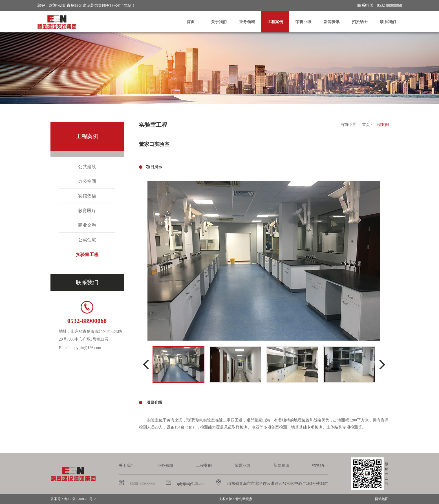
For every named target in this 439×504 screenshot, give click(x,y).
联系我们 (388, 22)
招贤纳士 (360, 22)
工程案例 (275, 22)
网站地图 (382, 499)
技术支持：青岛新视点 (235, 499)
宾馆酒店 (87, 196)
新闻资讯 (332, 22)
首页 (191, 22)
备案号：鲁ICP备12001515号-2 (73, 499)
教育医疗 (87, 211)
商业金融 (87, 225)
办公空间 (87, 181)
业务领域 (247, 22)
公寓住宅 (87, 240)
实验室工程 (87, 255)
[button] (146, 365)
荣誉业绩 (303, 22)
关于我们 (219, 22)
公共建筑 (87, 167)
